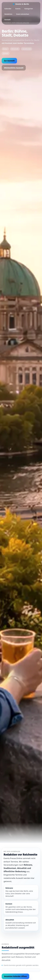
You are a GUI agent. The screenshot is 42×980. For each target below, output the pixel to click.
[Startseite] (21, 4)
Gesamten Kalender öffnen (15, 976)
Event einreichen (23, 14)
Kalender (8, 9)
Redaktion (8, 14)
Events (18, 9)
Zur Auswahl (9, 61)
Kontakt (8, 20)
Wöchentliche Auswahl (14, 68)
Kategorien (29, 9)
